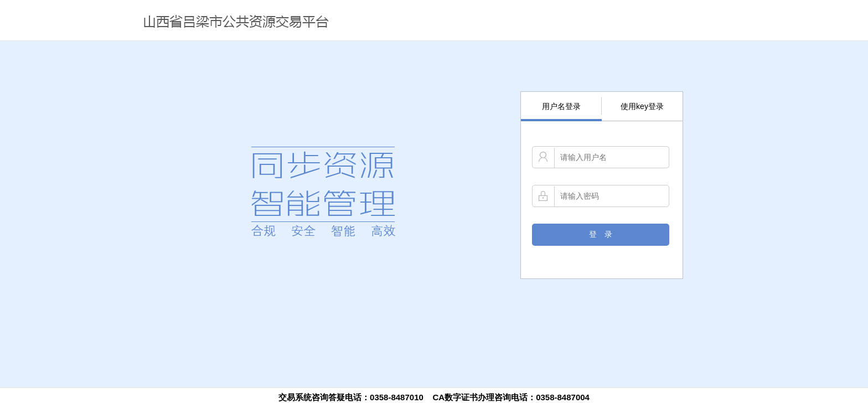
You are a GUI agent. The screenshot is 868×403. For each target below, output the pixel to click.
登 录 (601, 234)
